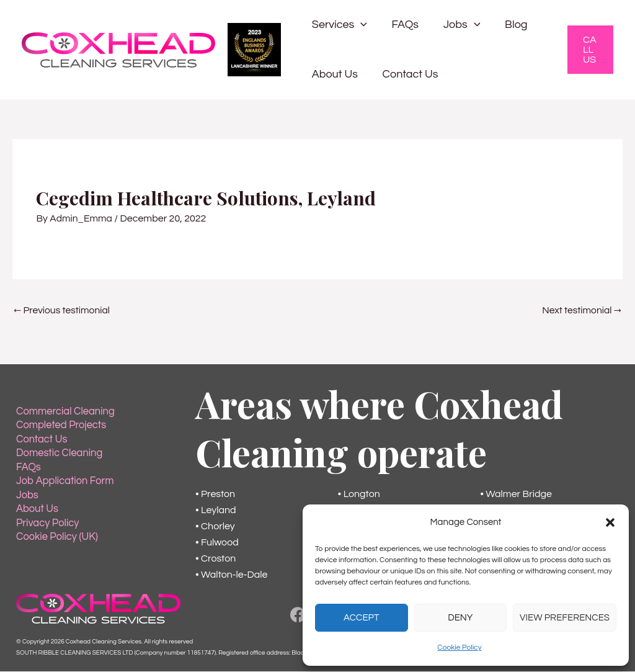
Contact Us (407, 74)
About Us (334, 74)
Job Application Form (64, 482)
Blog (508, 25)
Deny (460, 618)
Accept (361, 618)
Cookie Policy (459, 647)
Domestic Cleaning (58, 454)
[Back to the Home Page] (98, 609)
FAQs (402, 25)
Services (338, 25)
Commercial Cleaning (64, 413)
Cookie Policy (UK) (56, 536)
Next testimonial (581, 311)
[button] (610, 522)
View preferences (565, 618)
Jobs (456, 25)
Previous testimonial (63, 311)
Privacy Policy (47, 522)
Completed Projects (60, 427)
